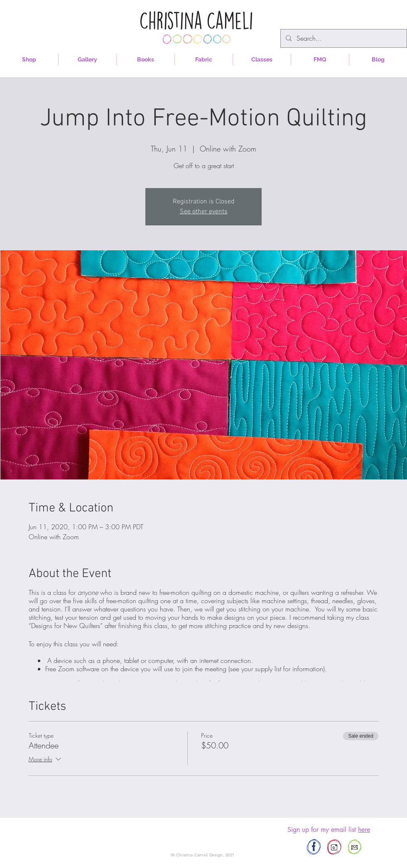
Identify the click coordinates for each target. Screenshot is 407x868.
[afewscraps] (314, 847)
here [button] (364, 830)
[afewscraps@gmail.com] (354, 847)
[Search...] (343, 38)
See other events (204, 212)
